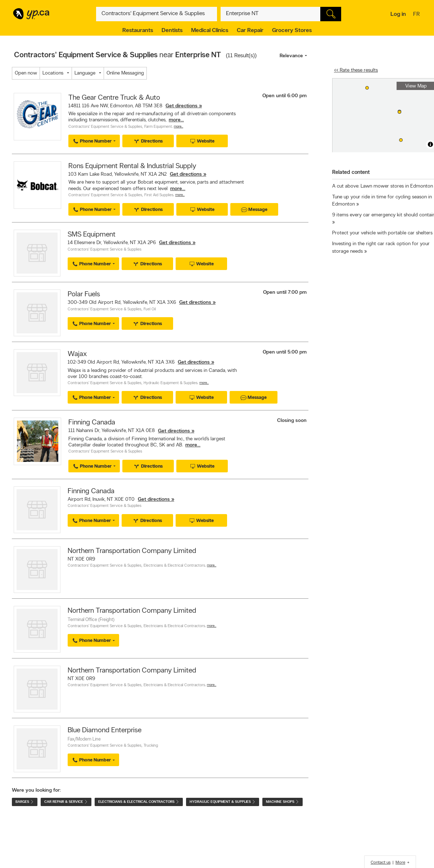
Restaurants (138, 31)
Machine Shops (282, 802)
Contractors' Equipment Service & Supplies (105, 127)
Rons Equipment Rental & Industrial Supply (132, 166)
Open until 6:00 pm (284, 96)
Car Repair (250, 31)
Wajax (77, 354)
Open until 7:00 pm (285, 293)
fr (417, 15)
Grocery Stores (292, 31)
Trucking (151, 746)
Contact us (381, 863)
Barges (25, 802)
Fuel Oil (150, 309)
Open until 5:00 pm (285, 352)
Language (85, 73)
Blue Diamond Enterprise (105, 730)
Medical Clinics (210, 31)
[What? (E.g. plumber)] (157, 14)
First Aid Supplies (159, 195)
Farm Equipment (158, 127)
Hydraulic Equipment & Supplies (171, 383)
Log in (398, 14)
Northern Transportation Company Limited (132, 551)
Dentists (172, 31)
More (400, 863)
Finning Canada (92, 423)
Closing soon (292, 421)
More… (178, 127)
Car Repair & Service (66, 802)
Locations (53, 73)
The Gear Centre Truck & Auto (114, 98)
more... (176, 120)
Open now (26, 73)
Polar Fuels (84, 294)
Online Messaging (125, 73)
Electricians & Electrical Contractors (174, 566)
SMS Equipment (92, 235)
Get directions (182, 106)
